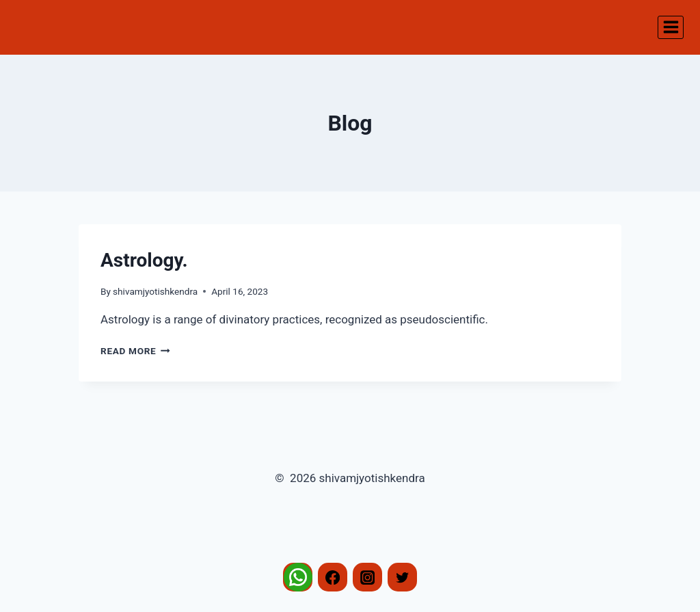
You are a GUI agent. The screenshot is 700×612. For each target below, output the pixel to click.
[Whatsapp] (298, 577)
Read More (135, 351)
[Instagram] (367, 577)
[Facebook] (333, 577)
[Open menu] (671, 27)
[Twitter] (402, 577)
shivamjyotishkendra (155, 291)
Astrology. (144, 260)
